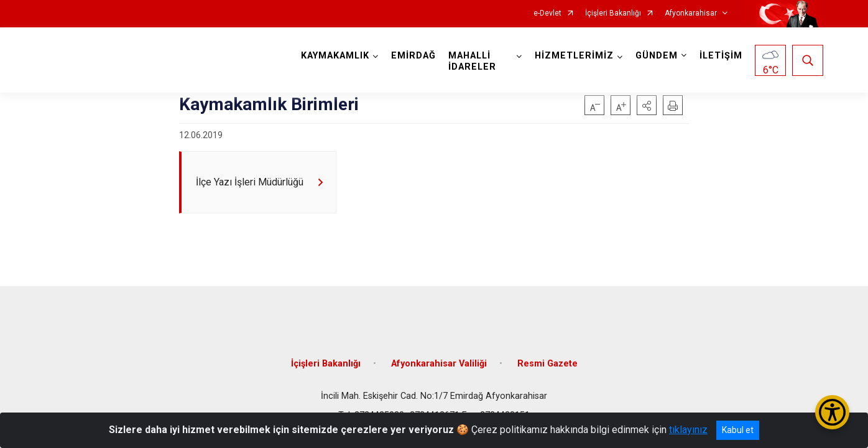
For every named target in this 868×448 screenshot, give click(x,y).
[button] (647, 105)
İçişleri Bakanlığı (613, 13)
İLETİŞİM (719, 56)
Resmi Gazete (547, 356)
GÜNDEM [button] (655, 56)
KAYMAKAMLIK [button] (338, 56)
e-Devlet (547, 13)
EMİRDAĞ (416, 56)
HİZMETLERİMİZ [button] (572, 56)
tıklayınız (688, 430)
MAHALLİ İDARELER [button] (475, 61)
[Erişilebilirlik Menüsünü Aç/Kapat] (832, 412)
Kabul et (738, 430)
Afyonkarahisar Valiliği (439, 356)
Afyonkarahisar (691, 13)
